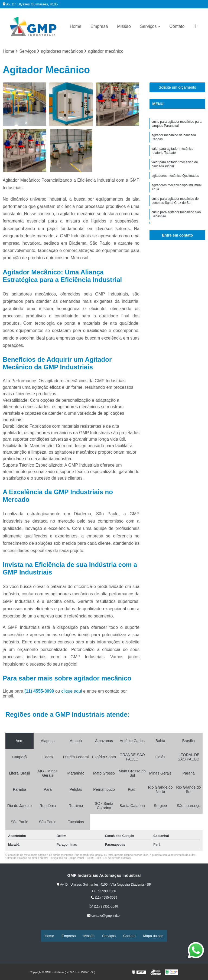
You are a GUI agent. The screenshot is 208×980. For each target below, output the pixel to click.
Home (76, 26)
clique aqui (72, 692)
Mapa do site (153, 936)
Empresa (99, 26)
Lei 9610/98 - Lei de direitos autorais (109, 859)
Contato (177, 26)
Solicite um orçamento (178, 88)
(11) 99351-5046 (104, 907)
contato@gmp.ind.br (104, 916)
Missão (124, 26)
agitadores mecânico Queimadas (175, 184)
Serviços (148, 26)
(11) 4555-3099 (40, 692)
